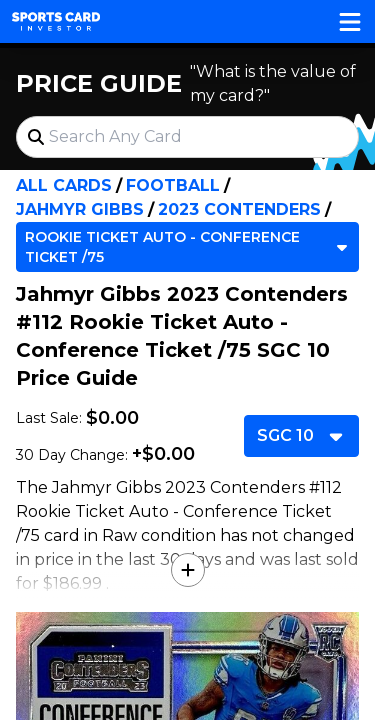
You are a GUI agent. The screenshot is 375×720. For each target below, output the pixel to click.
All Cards (64, 185)
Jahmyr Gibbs (80, 209)
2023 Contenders (239, 209)
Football (173, 185)
